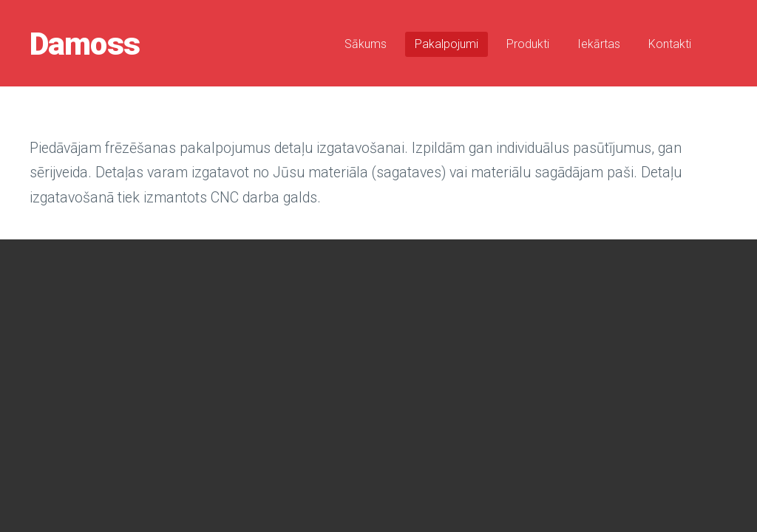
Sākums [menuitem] (366, 44)
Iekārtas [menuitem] (599, 44)
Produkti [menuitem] (528, 44)
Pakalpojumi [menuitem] (447, 44)
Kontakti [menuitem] (670, 44)
